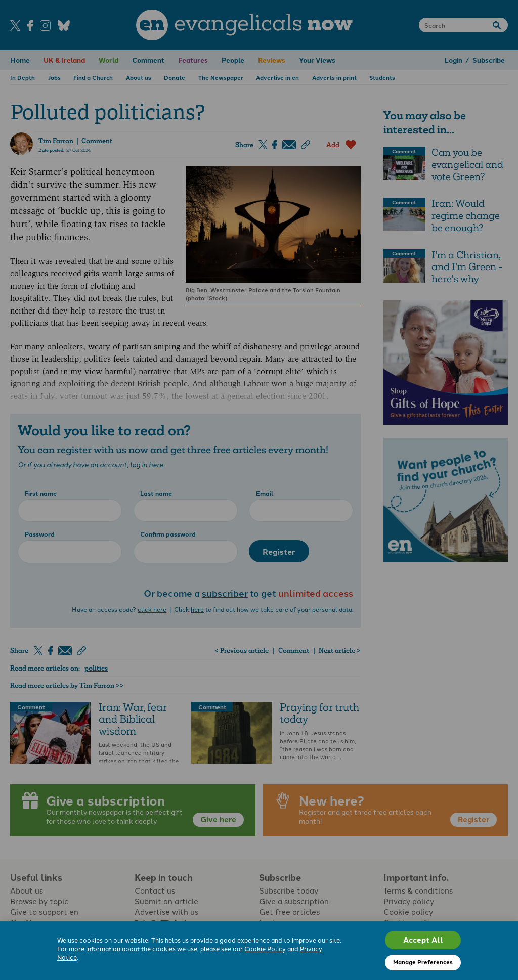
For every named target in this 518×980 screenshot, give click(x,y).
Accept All (423, 940)
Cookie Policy (265, 948)
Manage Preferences (423, 962)
